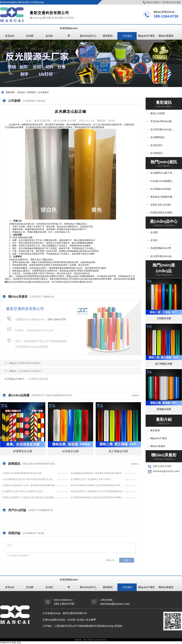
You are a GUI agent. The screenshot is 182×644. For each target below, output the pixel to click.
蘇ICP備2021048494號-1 (95, 640)
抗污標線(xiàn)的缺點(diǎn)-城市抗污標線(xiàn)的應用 (162, 189)
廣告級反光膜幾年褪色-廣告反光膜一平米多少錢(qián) (162, 197)
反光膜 (30, 36)
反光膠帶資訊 (158, 137)
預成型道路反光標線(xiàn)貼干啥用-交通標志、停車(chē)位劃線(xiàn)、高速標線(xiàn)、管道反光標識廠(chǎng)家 (162, 213)
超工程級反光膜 (118, 451)
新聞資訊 (32, 92)
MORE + (135, 464)
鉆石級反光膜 (71, 451)
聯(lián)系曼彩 (151, 2)
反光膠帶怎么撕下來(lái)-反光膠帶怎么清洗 (162, 173)
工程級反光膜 (164, 318)
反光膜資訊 (44, 92)
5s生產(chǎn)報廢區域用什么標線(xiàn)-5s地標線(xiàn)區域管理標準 (162, 181)
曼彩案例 (108, 36)
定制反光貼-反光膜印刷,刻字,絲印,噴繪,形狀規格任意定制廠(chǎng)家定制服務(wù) (162, 205)
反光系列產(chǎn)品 (161, 256)
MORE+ (136, 396)
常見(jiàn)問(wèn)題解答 (162, 122)
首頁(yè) (10, 36)
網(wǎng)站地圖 (172, 2)
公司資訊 (127, 36)
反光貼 (49, 36)
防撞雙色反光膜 (23, 451)
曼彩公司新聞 (158, 113)
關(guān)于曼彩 (147, 36)
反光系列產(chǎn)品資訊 (162, 130)
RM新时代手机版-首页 (10, 642)
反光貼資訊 (156, 145)
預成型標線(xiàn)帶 (69, 32)
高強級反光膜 (164, 409)
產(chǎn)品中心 (88, 36)
